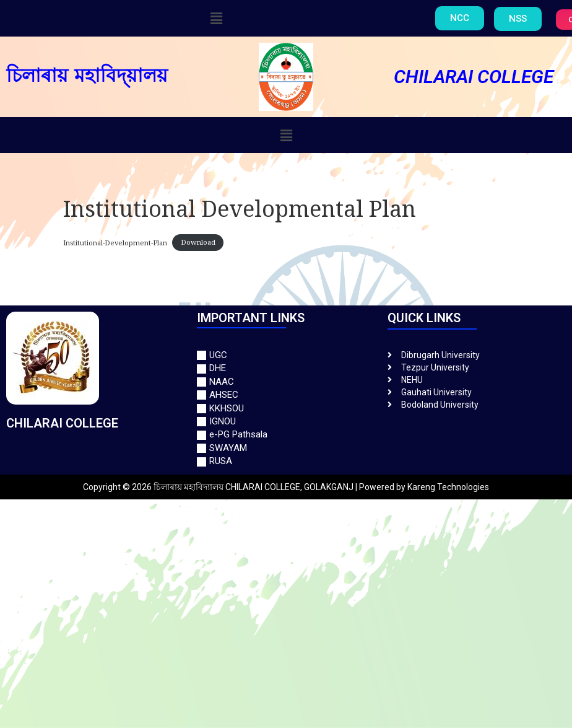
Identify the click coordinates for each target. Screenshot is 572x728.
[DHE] (286, 368)
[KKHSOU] (286, 409)
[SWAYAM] (286, 448)
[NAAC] (286, 382)
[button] (216, 18)
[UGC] (286, 355)
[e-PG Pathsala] (286, 435)
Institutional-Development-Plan (115, 243)
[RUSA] (286, 461)
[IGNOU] (286, 422)
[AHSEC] (286, 395)
